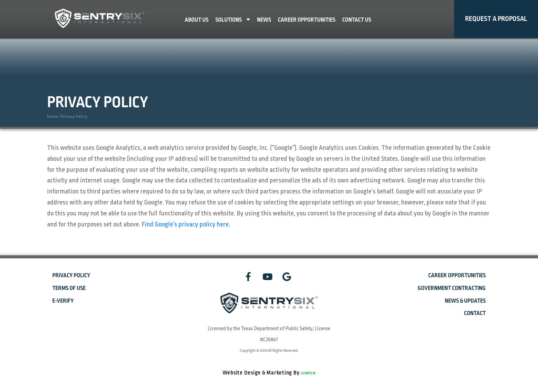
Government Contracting (452, 288)
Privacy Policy (71, 276)
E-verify (63, 301)
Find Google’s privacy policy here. (186, 224)
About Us (197, 20)
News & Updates (465, 301)
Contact (475, 313)
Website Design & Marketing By (262, 373)
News (264, 20)
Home (52, 117)
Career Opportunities (307, 20)
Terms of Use (69, 288)
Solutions (233, 20)
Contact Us (357, 20)
